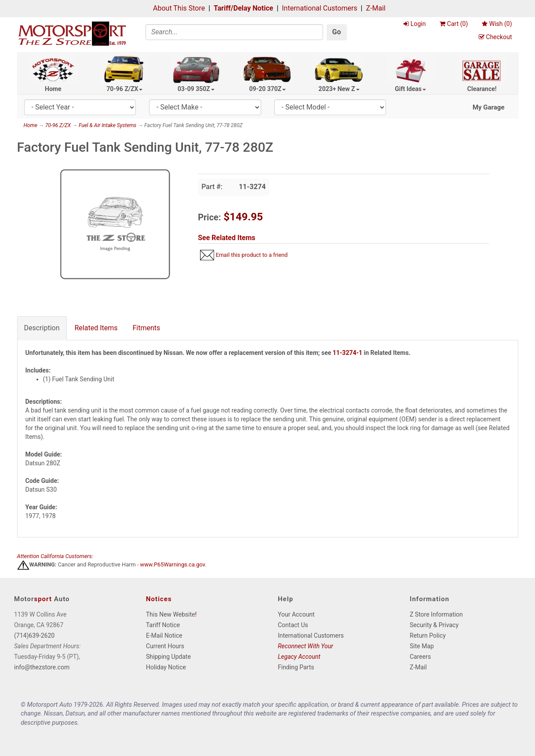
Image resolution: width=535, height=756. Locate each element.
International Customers (319, 8)
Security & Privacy (434, 625)
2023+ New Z (339, 89)
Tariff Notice (163, 625)
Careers (420, 657)
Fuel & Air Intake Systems (107, 125)
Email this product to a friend (252, 255)
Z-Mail (375, 8)
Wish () (497, 24)
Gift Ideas (410, 89)
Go (337, 32)
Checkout (495, 37)
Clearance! (482, 89)
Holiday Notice (166, 667)
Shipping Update (168, 657)
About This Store (179, 8)
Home (53, 89)
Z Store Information (436, 614)
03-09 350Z (196, 89)
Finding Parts (296, 667)
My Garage (489, 107)
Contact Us (293, 625)
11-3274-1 (348, 353)
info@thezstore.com (42, 667)
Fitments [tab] (147, 328)
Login (415, 24)
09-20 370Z (268, 89)
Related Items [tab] (96, 328)
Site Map (422, 646)
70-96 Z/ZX (124, 89)
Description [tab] (42, 328)
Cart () (454, 24)
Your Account (296, 614)
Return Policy (428, 635)
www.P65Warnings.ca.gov (173, 565)
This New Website (171, 614)
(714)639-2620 (34, 635)
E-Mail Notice (164, 635)
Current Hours (165, 646)
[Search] (234, 32)
